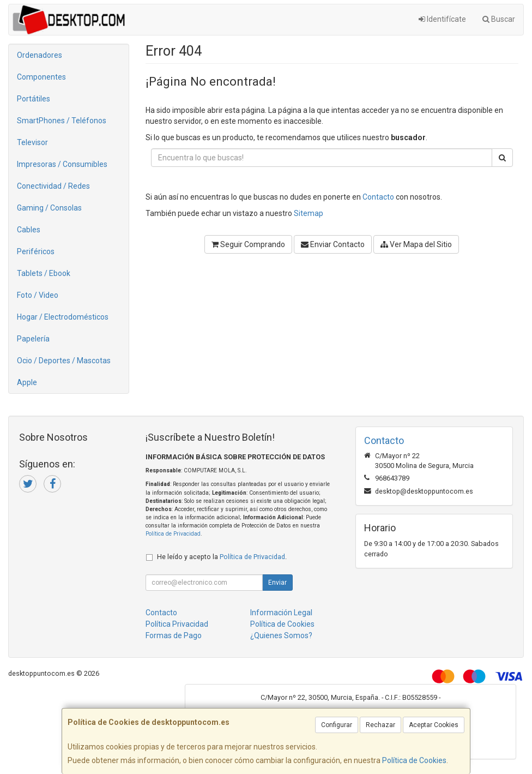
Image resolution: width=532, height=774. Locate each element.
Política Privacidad (177, 624)
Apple (27, 382)
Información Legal (281, 613)
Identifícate (442, 19)
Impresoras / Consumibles (62, 164)
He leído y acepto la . (222, 557)
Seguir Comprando (248, 244)
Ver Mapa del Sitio (416, 244)
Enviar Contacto (333, 244)
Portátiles (34, 99)
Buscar (499, 19)
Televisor (32, 142)
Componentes (41, 77)
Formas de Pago (174, 635)
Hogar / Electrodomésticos (63, 317)
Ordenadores (40, 55)
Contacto (378, 197)
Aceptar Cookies (434, 725)
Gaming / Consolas (49, 208)
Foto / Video (38, 295)
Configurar (337, 725)
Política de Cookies (414, 760)
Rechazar (380, 725)
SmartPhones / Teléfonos (62, 121)
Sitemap (309, 213)
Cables (29, 230)
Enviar (277, 583)
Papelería (33, 339)
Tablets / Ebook (44, 273)
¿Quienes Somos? (281, 635)
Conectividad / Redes (53, 186)
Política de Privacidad (173, 534)
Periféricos (36, 251)
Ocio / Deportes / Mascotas (64, 361)
